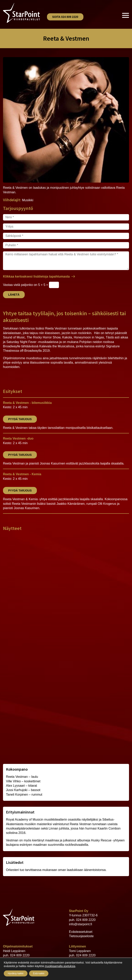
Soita (65, 17)
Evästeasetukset (81, 932)
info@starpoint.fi (81, 924)
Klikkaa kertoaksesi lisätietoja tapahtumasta (36, 276)
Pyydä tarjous (20, 419)
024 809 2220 (86, 920)
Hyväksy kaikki (16, 973)
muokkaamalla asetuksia (60, 966)
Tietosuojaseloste (81, 936)
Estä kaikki (39, 973)
